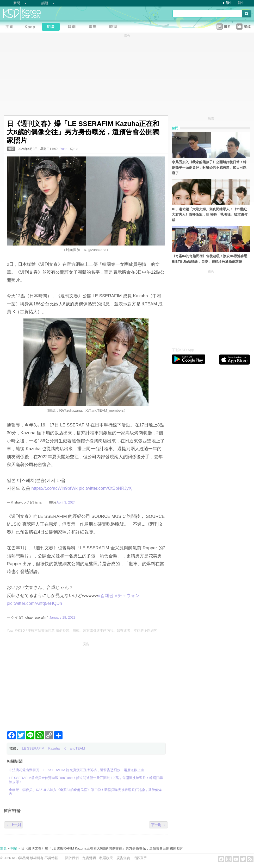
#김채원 (106, 596)
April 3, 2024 (66, 502)
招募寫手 (140, 858)
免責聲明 (89, 858)
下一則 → (158, 825)
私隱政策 (106, 858)
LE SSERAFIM (33, 748)
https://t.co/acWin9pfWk (54, 488)
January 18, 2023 (62, 617)
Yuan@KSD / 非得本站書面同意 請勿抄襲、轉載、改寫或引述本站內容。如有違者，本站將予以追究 (82, 630)
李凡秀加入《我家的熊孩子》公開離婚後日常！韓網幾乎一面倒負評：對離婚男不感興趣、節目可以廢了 (209, 168)
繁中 (229, 3)
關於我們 (72, 858)
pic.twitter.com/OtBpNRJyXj (106, 488)
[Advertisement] (86, 684)
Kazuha (54, 748)
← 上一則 (14, 825)
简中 (241, 3)
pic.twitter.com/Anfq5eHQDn (34, 603)
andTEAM (77, 748)
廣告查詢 (123, 858)
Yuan (64, 149)
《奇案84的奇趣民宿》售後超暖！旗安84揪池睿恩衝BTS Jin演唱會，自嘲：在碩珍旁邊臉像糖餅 (210, 259)
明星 (11, 149)
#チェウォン (127, 596)
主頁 (3, 848)
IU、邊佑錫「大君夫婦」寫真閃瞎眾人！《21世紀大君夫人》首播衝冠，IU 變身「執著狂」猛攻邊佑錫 (210, 215)
